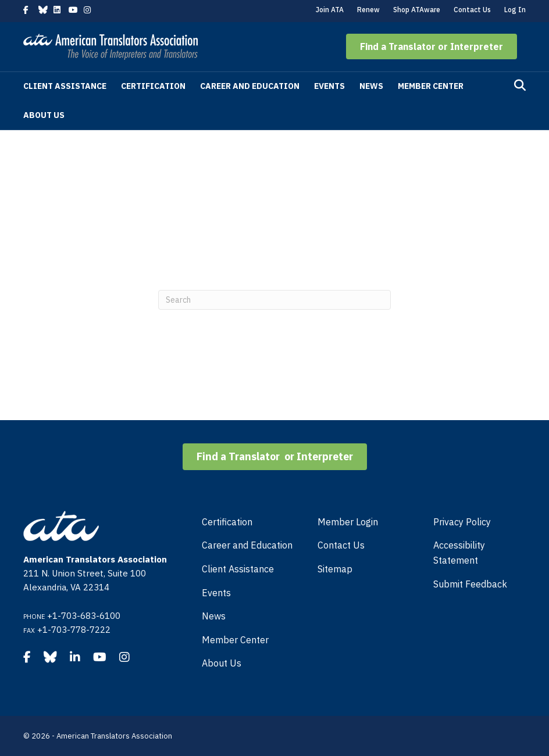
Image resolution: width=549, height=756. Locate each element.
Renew (368, 10)
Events (329, 86)
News (371, 86)
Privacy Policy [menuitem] (462, 522)
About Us (44, 115)
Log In (515, 10)
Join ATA (330, 10)
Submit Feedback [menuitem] (470, 584)
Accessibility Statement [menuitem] (459, 553)
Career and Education (250, 86)
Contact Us (472, 10)
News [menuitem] (214, 616)
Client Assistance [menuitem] (238, 569)
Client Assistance (65, 86)
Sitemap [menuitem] (335, 569)
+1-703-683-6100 (84, 616)
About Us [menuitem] (222, 663)
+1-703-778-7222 (74, 630)
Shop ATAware (417, 10)
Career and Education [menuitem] (247, 545)
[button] (432, 46)
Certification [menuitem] (227, 522)
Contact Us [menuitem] (341, 545)
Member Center (431, 86)
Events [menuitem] (216, 593)
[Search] (520, 85)
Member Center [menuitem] (235, 640)
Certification (153, 86)
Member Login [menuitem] (348, 522)
